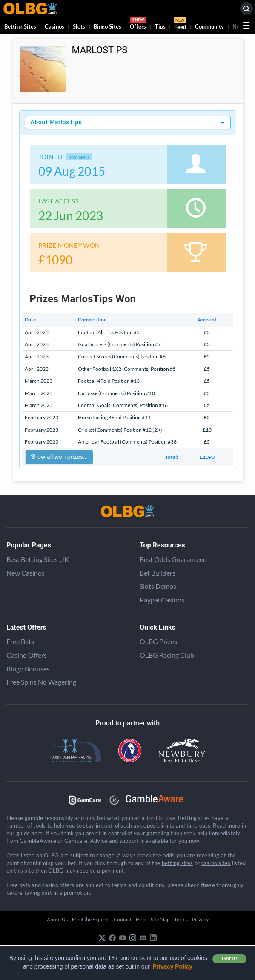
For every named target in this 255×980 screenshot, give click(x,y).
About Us (57, 919)
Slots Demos (158, 586)
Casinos (54, 26)
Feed (180, 25)
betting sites (178, 863)
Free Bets (20, 641)
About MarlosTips (56, 122)
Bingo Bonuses (28, 669)
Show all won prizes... (59, 457)
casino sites (216, 863)
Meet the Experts (91, 919)
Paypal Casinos (162, 600)
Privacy (200, 919)
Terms (181, 919)
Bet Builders (158, 573)
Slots (79, 26)
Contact (123, 919)
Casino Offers (27, 655)
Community (209, 26)
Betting (20, 26)
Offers (138, 24)
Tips (160, 26)
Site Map (160, 919)
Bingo (107, 26)
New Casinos (26, 573)
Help (141, 919)
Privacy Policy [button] (172, 966)
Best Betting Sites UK (38, 559)
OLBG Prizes (158, 641)
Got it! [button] (229, 959)
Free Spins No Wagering (41, 682)
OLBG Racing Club (167, 655)
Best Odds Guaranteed (173, 559)
